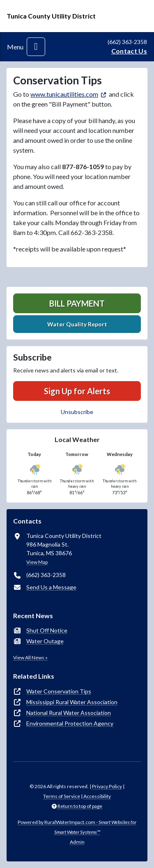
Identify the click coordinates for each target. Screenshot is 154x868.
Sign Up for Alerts (77, 391)
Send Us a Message (51, 587)
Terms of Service (62, 796)
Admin (77, 842)
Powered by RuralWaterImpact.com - (77, 827)
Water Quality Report (77, 324)
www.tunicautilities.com (64, 94)
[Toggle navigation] (36, 47)
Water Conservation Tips (59, 691)
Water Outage (45, 641)
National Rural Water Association (69, 713)
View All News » (30, 657)
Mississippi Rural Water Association (72, 702)
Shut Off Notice (47, 630)
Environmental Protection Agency (70, 723)
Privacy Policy (107, 786)
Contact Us (129, 51)
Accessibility (97, 796)
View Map (37, 562)
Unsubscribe (77, 412)
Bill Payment (77, 303)
